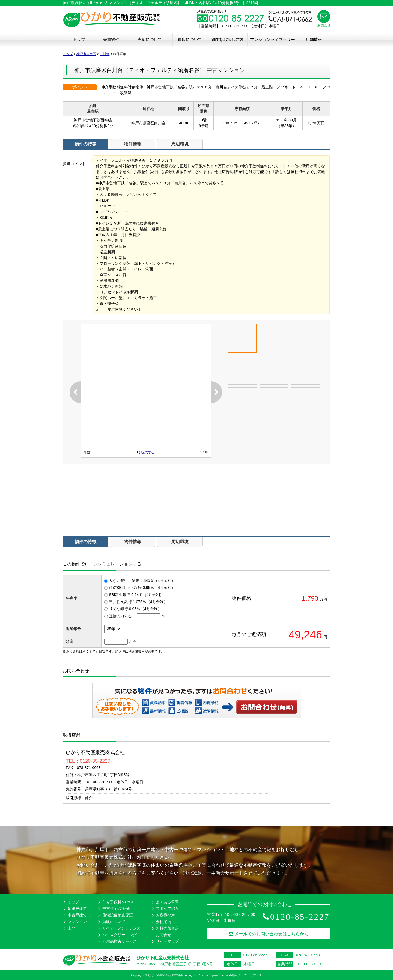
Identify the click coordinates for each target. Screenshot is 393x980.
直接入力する (120, 616)
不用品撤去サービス (120, 941)
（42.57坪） (251, 123)
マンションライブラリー (273, 39)
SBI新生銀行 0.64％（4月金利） (136, 595)
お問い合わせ (267, 707)
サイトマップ (167, 941)
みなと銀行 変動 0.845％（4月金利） (142, 580)
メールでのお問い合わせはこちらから (269, 934)
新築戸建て (77, 908)
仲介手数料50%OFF (120, 902)
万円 (133, 641)
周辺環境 (180, 144)
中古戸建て (77, 915)
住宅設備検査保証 (118, 915)
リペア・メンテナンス (121, 928)
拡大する (146, 452)
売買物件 (111, 39)
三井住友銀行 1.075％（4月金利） (138, 602)
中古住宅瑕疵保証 (118, 908)
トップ (79, 39)
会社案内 (163, 922)
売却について (150, 39)
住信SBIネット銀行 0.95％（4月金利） (142, 588)
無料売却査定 (167, 928)
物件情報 (133, 144)
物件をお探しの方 (227, 39)
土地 (72, 928)
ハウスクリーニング (120, 935)
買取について (190, 39)
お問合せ (163, 935)
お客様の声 (165, 915)
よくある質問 (167, 902)
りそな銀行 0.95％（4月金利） (135, 609)
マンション (77, 922)
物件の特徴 (85, 144)
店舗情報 (314, 39)
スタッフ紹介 (167, 908)
